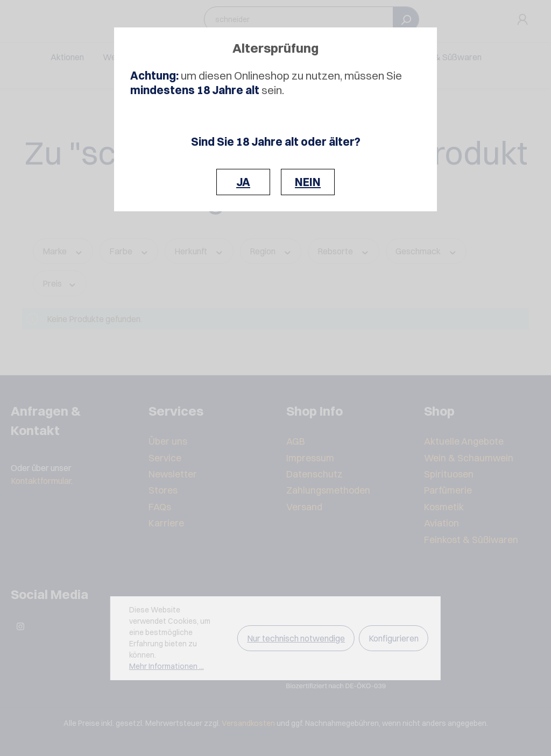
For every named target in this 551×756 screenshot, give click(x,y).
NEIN (308, 182)
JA (243, 182)
